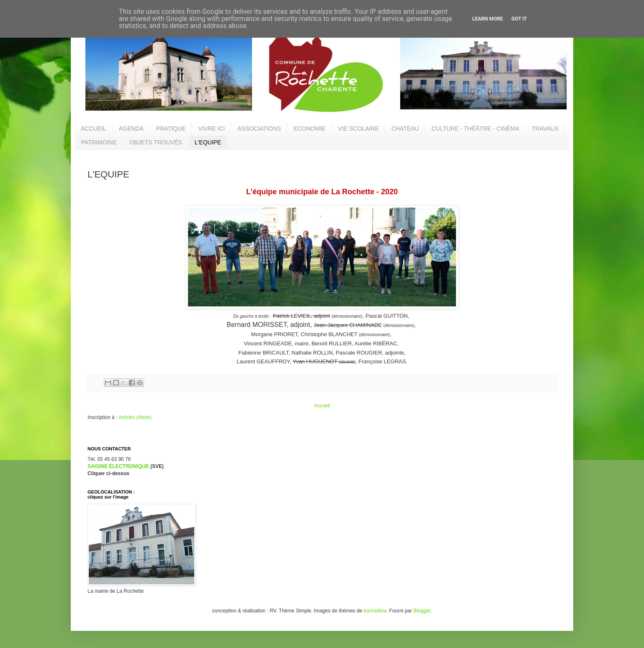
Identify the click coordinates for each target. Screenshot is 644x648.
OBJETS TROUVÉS (156, 142)
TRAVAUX (545, 129)
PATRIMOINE (99, 142)
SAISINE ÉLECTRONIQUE (118, 466)
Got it (519, 19)
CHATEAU (405, 129)
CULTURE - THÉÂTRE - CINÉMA (475, 129)
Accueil (322, 406)
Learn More (488, 19)
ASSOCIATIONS (259, 129)
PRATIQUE (171, 129)
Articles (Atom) (135, 417)
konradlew (375, 611)
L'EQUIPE (208, 142)
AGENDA (131, 129)
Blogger (422, 611)
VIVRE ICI (211, 129)
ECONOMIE (309, 129)
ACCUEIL (94, 129)
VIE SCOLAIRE (358, 129)
